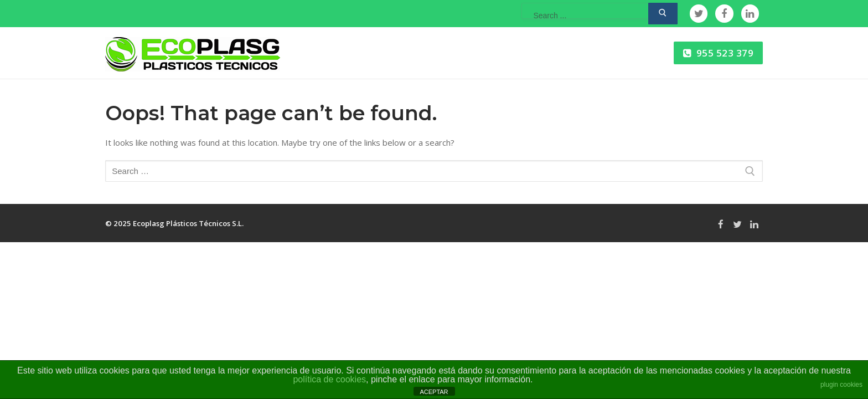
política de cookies (329, 379)
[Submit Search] (663, 14)
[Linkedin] (750, 13)
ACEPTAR (434, 392)
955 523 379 (719, 53)
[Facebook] (724, 13)
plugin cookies (841, 385)
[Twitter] (699, 13)
